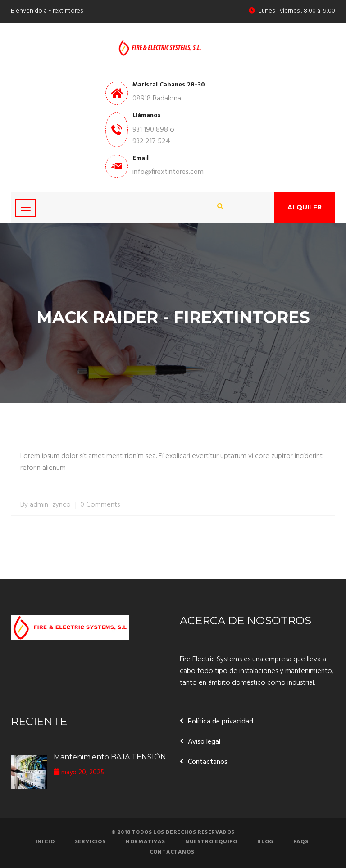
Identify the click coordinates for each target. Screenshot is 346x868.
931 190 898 (150, 130)
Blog (265, 842)
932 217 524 (151, 141)
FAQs (301, 842)
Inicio (45, 842)
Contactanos (208, 762)
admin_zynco (50, 505)
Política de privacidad (221, 722)
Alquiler (305, 207)
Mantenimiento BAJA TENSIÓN (110, 757)
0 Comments (100, 505)
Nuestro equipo (211, 842)
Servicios (90, 842)
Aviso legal (204, 742)
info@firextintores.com (168, 172)
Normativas (146, 842)
